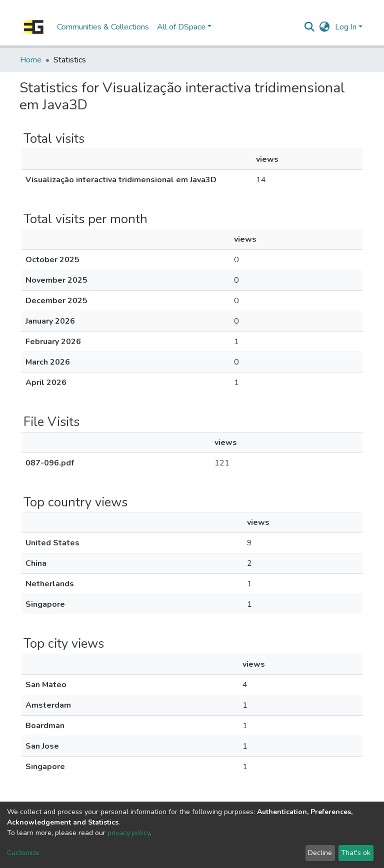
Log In (346, 27)
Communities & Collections (103, 27)
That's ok (356, 853)
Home (31, 60)
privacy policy (129, 833)
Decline (320, 853)
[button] (325, 27)
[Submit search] (310, 27)
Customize (23, 853)
